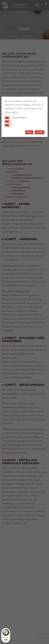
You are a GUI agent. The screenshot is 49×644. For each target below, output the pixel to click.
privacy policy (12, 112)
